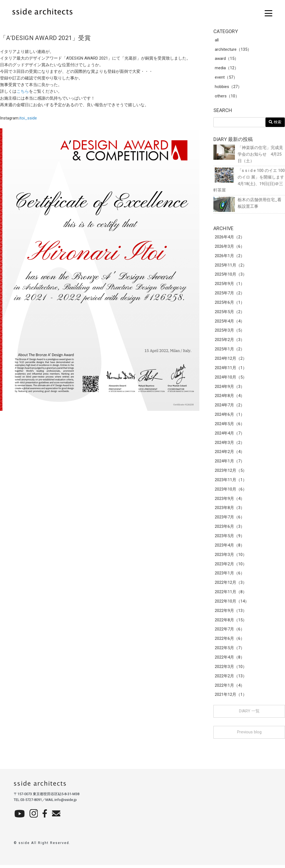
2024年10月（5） (231, 379)
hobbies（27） (228, 87)
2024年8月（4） (230, 397)
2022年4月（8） (230, 660)
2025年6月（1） (230, 303)
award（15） (227, 59)
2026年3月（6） (230, 247)
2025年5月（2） (230, 313)
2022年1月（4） (230, 688)
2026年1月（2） (230, 257)
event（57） (226, 78)
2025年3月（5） (230, 332)
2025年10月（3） (231, 275)
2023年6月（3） (230, 529)
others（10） (227, 97)
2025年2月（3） (230, 341)
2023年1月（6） (230, 576)
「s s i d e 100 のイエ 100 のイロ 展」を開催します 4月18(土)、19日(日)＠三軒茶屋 (249, 181)
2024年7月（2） (230, 407)
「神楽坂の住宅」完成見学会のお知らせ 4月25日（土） (248, 154)
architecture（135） (233, 50)
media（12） (227, 68)
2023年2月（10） (231, 566)
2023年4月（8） (230, 547)
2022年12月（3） (231, 585)
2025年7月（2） (230, 294)
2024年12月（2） (231, 360)
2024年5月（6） (230, 425)
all (217, 40)
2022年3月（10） (231, 669)
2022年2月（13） (231, 679)
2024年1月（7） (230, 463)
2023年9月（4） (230, 500)
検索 (275, 122)
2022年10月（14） (232, 604)
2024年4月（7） (230, 435)
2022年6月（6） (230, 641)
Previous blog (249, 735)
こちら (23, 91)
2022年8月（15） (231, 622)
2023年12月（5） (231, 472)
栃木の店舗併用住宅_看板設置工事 (247, 204)
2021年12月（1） (231, 697)
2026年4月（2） (230, 238)
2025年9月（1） (230, 285)
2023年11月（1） (231, 482)
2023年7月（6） (230, 519)
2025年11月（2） (231, 266)
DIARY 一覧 (249, 714)
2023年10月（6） (231, 491)
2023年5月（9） (230, 538)
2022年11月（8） (231, 594)
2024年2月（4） (230, 454)
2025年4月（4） (230, 322)
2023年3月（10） (231, 557)
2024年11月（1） (231, 369)
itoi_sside (28, 118)
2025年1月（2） (230, 350)
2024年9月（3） (230, 388)
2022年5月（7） (230, 651)
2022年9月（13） (231, 613)
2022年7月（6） (230, 632)
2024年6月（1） (230, 416)
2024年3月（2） (230, 444)
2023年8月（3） (230, 510)
